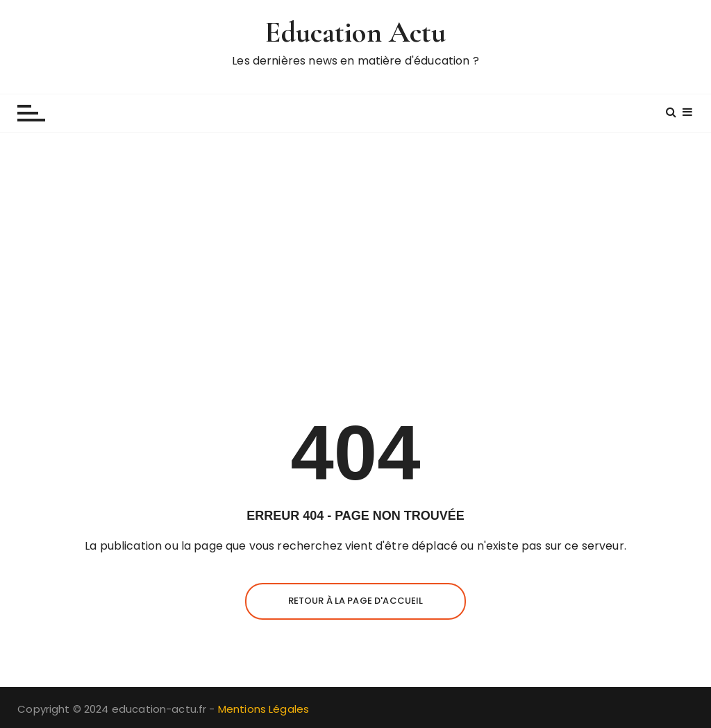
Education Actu (355, 32)
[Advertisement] (355, 257)
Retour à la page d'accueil (356, 601)
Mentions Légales (264, 709)
